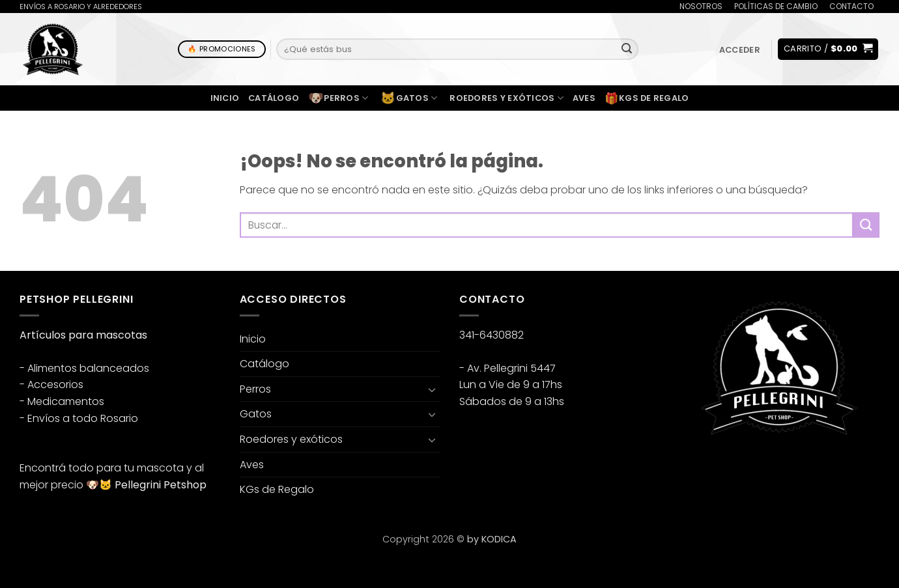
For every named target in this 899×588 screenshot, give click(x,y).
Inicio (225, 98)
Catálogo (274, 98)
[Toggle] (432, 389)
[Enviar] (627, 49)
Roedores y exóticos (506, 98)
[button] (739, 50)
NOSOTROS (701, 6)
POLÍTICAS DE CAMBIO (776, 6)
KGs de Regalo (647, 98)
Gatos (409, 98)
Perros (338, 98)
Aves (584, 98)
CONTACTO (851, 6)
